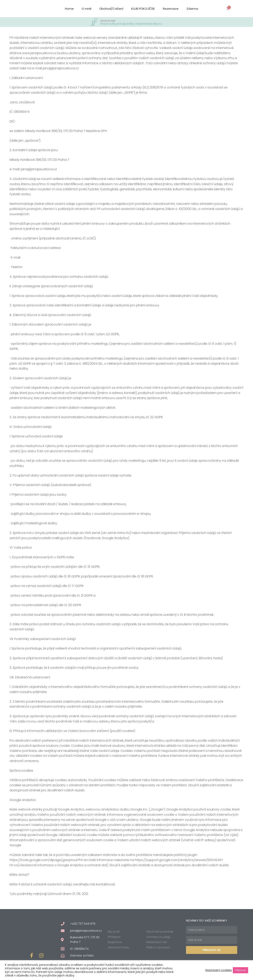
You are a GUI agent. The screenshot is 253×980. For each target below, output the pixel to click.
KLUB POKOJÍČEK (143, 9)
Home (69, 9)
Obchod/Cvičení (111, 9)
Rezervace (171, 9)
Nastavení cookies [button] (219, 970)
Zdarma (192, 9)
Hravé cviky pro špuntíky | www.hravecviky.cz (131, 22)
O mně (86, 9)
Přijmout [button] (240, 970)
